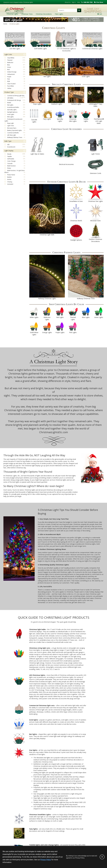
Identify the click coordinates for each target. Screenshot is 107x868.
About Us (68, 2)
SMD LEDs (55, 688)
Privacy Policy (46, 860)
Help (78, 2)
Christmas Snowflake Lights (40, 815)
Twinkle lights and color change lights (44, 845)
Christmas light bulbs (38, 629)
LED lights (78, 538)
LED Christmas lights (37, 675)
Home (5, 24)
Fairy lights (33, 829)
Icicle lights (34, 720)
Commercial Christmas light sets (42, 705)
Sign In (74, 2)
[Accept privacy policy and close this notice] (102, 857)
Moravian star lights (43, 758)
